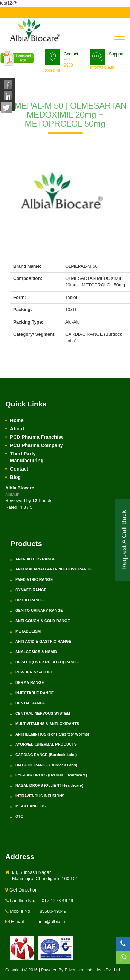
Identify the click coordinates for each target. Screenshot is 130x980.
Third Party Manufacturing (27, 457)
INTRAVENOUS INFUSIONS (40, 796)
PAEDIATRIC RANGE (34, 579)
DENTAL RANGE (30, 703)
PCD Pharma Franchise (37, 437)
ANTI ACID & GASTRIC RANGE (43, 641)
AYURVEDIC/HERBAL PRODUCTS (46, 744)
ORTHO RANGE (30, 600)
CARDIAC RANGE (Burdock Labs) (46, 755)
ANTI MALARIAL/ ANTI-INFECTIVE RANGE (54, 569)
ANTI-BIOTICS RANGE (36, 559)
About (17, 429)
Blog (15, 477)
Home (17, 420)
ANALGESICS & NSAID (36, 652)
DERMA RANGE (30, 682)
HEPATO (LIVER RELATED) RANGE (47, 662)
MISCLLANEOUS (31, 806)
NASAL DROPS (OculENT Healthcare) (49, 785)
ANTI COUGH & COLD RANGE (43, 621)
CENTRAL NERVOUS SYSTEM (43, 713)
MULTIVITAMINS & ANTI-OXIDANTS (47, 724)
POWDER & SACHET (34, 672)
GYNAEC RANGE (31, 590)
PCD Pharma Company (36, 445)
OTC (19, 816)
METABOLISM (28, 631)
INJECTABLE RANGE (34, 693)
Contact (19, 469)
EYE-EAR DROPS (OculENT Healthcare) (51, 775)
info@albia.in (102, 67)
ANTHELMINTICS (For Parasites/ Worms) (52, 734)
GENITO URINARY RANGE (39, 610)
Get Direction (21, 890)
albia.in (12, 494)
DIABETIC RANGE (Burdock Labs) (46, 765)
